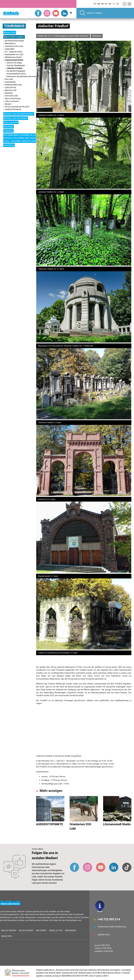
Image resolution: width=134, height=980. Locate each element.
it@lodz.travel (104, 935)
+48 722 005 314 (109, 919)
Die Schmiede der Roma (16, 74)
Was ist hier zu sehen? (14, 37)
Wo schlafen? (26, 931)
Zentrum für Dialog (14, 63)
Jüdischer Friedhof (15, 68)
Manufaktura (10, 43)
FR (102, 4)
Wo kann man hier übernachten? (19, 114)
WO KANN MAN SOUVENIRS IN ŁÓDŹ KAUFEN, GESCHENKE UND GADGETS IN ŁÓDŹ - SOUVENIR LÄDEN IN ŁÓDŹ (23, 138)
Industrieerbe (10, 82)
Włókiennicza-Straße (13, 57)
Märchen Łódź (11, 90)
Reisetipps (9, 127)
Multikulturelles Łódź (13, 85)
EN (99, 4)
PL (95, 4)
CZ (118, 4)
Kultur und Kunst (12, 101)
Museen (8, 104)
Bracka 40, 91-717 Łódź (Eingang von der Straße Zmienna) (63, 36)
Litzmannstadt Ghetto (14, 60)
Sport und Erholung (13, 98)
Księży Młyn (10, 49)
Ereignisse (9, 131)
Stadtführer (9, 145)
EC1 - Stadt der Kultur (14, 52)
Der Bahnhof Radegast (16, 71)
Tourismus (14, 26)
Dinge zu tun (56, 931)
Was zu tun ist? (11, 122)
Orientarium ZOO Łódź (14, 46)
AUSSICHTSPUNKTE (13, 109)
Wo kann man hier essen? (16, 118)
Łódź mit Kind (10, 87)
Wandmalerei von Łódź (14, 54)
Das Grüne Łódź (11, 96)
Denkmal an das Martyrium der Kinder (22, 76)
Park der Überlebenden (16, 65)
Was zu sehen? (9, 931)
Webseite (97, 36)
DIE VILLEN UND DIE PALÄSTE (17, 107)
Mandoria (9, 93)
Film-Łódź (9, 79)
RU (110, 4)
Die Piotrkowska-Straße (14, 41)
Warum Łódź (10, 33)
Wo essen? (41, 931)
